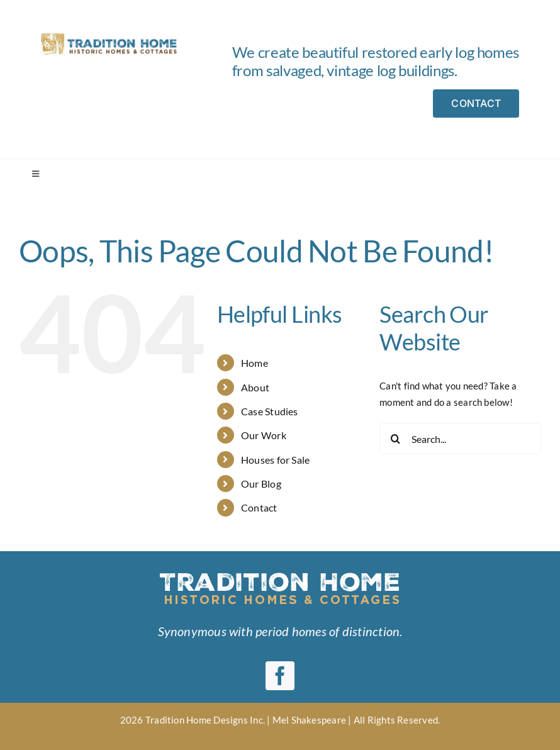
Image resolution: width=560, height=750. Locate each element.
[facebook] (280, 676)
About (255, 387)
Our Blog (261, 484)
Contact (259, 507)
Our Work (264, 435)
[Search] (395, 439)
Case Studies (270, 411)
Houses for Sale (275, 460)
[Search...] (460, 439)
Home (255, 363)
